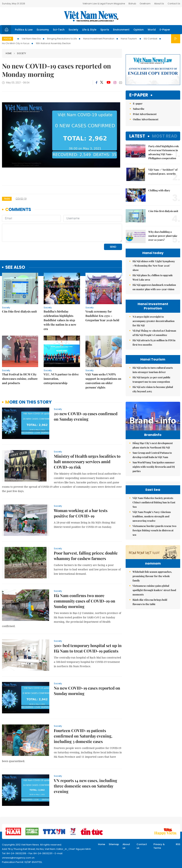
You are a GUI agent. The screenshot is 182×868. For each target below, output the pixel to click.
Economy (43, 30)
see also (15, 267)
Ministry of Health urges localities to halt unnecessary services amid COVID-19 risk (87, 462)
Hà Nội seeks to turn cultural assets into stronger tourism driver (153, 370)
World (152, 30)
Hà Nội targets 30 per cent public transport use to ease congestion (151, 379)
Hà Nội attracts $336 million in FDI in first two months (154, 342)
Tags (7, 199)
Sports (105, 30)
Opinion (139, 30)
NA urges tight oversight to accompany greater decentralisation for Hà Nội (154, 321)
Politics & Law (24, 30)
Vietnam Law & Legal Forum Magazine (104, 4)
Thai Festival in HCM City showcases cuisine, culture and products (20, 379)
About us (126, 846)
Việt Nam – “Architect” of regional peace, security (163, 172)
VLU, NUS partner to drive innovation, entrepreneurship (61, 379)
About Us (159, 4)
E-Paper (165, 30)
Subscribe (139, 109)
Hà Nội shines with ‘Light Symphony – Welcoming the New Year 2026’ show (154, 266)
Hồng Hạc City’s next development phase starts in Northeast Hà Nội (153, 445)
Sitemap (114, 844)
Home (9, 53)
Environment (121, 30)
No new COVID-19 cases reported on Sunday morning (87, 691)
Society (73, 30)
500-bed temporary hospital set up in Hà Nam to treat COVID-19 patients (88, 648)
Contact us (142, 846)
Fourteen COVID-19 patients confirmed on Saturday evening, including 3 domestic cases (83, 736)
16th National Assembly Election (53, 43)
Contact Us (174, 4)
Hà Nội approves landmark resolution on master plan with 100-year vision (154, 287)
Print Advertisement (145, 114)
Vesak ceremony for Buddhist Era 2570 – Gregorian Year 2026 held (102, 316)
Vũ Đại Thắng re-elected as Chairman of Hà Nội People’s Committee (154, 333)
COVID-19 (21, 199)
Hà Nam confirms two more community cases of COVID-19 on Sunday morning (85, 601)
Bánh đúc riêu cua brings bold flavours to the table (150, 657)
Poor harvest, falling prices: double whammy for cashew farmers (86, 556)
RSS (178, 844)
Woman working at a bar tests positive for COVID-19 (81, 513)
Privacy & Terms (159, 846)
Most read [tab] (165, 136)
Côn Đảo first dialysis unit (19, 311)
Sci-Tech (59, 30)
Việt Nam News (91, 16)
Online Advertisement (146, 119)
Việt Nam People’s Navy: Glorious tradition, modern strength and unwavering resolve (152, 549)
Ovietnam (145, 4)
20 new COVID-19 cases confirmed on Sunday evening (86, 416)
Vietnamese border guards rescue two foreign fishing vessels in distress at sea (154, 563)
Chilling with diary (159, 190)
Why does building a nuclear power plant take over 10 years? (163, 236)
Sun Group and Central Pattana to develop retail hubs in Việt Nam (152, 455)
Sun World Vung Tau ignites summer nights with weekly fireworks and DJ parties (154, 467)
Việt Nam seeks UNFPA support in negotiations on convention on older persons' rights (103, 381)
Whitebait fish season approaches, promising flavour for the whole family (152, 631)
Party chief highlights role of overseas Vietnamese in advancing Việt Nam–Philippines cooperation (164, 152)
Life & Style (89, 30)
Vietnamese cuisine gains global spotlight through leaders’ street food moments (154, 645)
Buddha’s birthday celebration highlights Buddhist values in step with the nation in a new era (60, 320)
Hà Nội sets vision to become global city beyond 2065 (153, 389)
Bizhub (132, 4)
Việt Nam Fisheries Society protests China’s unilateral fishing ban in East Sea (154, 535)
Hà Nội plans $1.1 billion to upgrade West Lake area (153, 277)
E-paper (139, 95)
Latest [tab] (137, 136)
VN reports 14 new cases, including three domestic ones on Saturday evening (85, 786)
